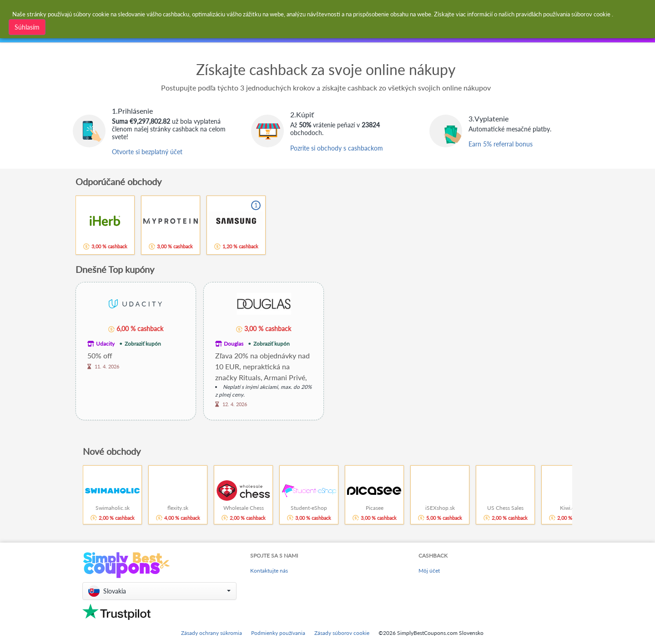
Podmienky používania (278, 633)
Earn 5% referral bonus (501, 144)
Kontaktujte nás (269, 571)
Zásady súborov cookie (342, 633)
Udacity (105, 344)
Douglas (234, 344)
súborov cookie (591, 14)
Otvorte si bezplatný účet (147, 152)
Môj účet (429, 571)
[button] (159, 591)
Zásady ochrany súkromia (212, 633)
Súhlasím (27, 27)
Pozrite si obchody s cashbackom (337, 148)
